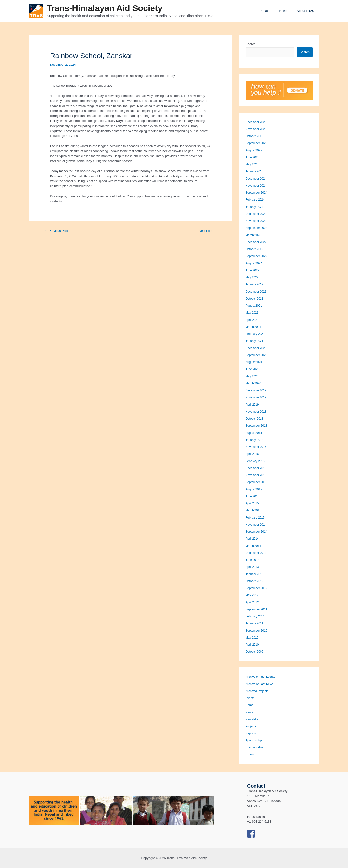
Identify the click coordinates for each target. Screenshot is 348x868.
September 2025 (257, 143)
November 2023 (257, 221)
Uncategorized (256, 748)
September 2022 (257, 256)
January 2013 (255, 574)
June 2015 (253, 497)
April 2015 (253, 504)
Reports (251, 733)
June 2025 (253, 158)
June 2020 (253, 369)
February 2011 (256, 617)
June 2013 (253, 560)
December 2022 (257, 242)
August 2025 (254, 151)
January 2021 (255, 341)
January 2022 (255, 285)
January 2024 (255, 207)
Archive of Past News (261, 684)
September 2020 (257, 355)
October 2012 (255, 581)
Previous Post (57, 231)
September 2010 (257, 631)
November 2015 (257, 475)
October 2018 (255, 419)
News (288, 11)
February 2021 (256, 334)
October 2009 (255, 652)
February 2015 (256, 518)
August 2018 (254, 433)
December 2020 (257, 348)
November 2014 (257, 525)
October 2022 (255, 249)
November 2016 (257, 447)
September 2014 (257, 532)
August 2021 (254, 306)
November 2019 (257, 398)
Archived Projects (258, 691)
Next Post (207, 231)
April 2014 (253, 539)
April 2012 (253, 603)
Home (250, 705)
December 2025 (257, 122)
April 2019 (253, 405)
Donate (273, 11)
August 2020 (254, 362)
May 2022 (252, 278)
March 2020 (254, 384)
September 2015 (257, 482)
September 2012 (257, 588)
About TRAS (307, 11)
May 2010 (252, 638)
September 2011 (257, 610)
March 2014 (254, 546)
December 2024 (257, 179)
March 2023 (254, 235)
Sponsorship (254, 741)
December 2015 (257, 468)
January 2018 (255, 440)
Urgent (250, 755)
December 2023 (257, 214)
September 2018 (257, 426)
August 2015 (254, 490)
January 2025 (255, 172)
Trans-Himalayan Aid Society (105, 8)
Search (250, 44)
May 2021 (252, 313)
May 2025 (252, 165)
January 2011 (255, 624)
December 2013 (257, 553)
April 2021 (253, 320)
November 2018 (257, 412)
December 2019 (257, 391)
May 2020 (252, 377)
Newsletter (253, 719)
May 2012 (252, 595)
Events (250, 698)
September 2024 (257, 193)
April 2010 (253, 645)
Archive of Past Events (261, 677)
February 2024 (256, 200)
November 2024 (257, 186)
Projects (251, 726)
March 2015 (254, 511)
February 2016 (256, 461)
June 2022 (253, 271)
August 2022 (254, 264)
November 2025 (257, 129)
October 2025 (255, 136)
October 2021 (255, 299)
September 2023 (257, 228)
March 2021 (254, 327)
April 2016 (253, 454)
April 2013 (253, 567)
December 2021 (257, 292)
